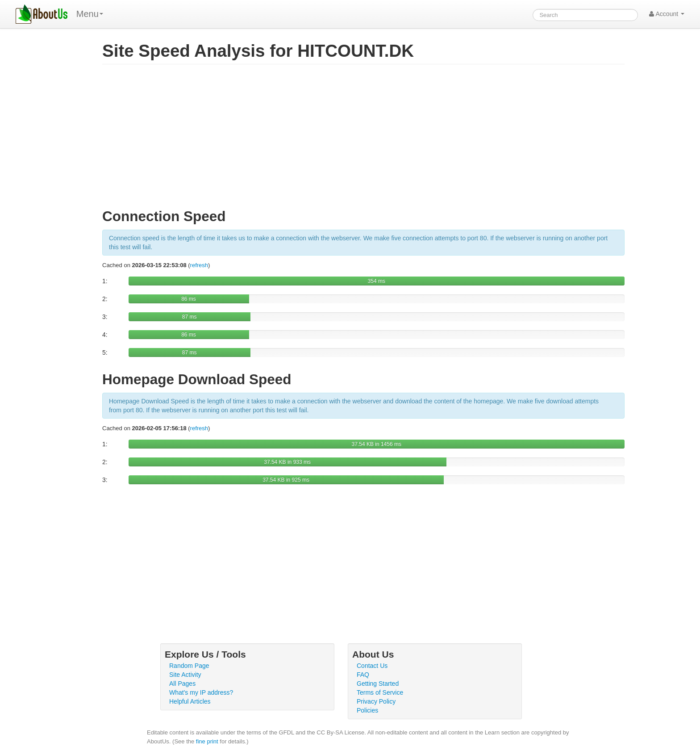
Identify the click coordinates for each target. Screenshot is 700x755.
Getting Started (378, 684)
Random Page (189, 666)
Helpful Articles (190, 701)
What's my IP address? (201, 692)
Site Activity (185, 675)
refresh (199, 265)
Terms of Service (380, 692)
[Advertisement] (363, 140)
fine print (207, 741)
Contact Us (372, 666)
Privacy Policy (376, 701)
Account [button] (667, 14)
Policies (367, 710)
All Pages (182, 684)
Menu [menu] (90, 14)
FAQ (363, 675)
